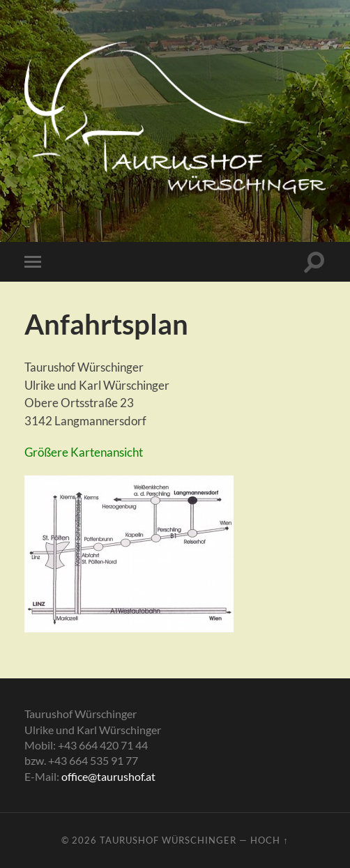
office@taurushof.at (108, 776)
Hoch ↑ (269, 840)
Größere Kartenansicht (84, 452)
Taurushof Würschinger (168, 840)
